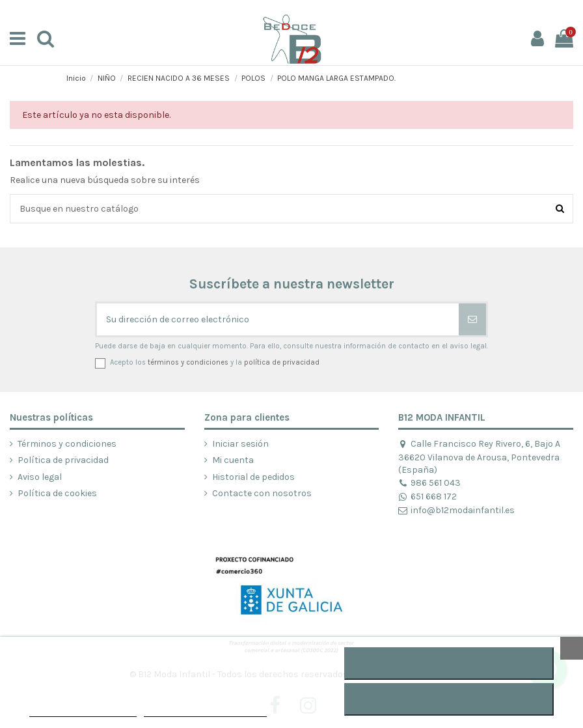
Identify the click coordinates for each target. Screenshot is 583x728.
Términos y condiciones (67, 444)
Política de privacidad (63, 460)
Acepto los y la (215, 362)
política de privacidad (282, 362)
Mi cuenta (233, 460)
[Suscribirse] (472, 319)
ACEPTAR (449, 664)
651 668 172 (427, 497)
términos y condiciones (188, 362)
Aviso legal (40, 477)
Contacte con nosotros (262, 493)
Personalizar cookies (205, 711)
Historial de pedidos (253, 477)
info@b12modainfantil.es (456, 510)
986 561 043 (429, 483)
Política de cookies (57, 493)
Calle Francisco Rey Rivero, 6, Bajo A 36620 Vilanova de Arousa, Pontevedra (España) (479, 457)
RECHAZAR (449, 699)
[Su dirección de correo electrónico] (278, 319)
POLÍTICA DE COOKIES (83, 711)
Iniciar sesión (240, 444)
